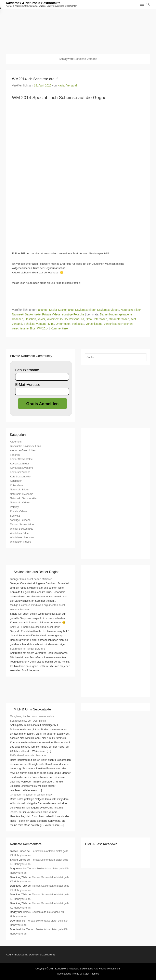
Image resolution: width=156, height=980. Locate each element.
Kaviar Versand (67, 85)
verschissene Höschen (118, 324)
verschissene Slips (24, 328)
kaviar (41, 319)
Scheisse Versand (35, 324)
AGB (9, 955)
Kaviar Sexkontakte (61, 310)
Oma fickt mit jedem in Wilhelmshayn (32, 795)
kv (61, 319)
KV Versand (72, 319)
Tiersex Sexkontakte (22, 524)
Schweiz (15, 516)
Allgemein (16, 442)
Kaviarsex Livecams (22, 468)
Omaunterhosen (119, 319)
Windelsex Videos (20, 542)
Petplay (14, 507)
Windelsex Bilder (20, 533)
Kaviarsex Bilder (85, 310)
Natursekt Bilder (131, 310)
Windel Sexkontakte (22, 529)
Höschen (30, 319)
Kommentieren (60, 328)
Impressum (20, 955)
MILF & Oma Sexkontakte (32, 709)
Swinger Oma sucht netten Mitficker (31, 579)
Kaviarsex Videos (108, 310)
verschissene (94, 324)
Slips (51, 324)
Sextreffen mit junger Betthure (27, 649)
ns (83, 319)
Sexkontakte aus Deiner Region (36, 572)
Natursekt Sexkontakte (26, 314)
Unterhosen (63, 324)
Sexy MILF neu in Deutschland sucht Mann (35, 627)
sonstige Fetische (73, 314)
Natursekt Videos (20, 502)
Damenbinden (109, 314)
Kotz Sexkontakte (20, 477)
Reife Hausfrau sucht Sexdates (28, 755)
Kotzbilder (16, 481)
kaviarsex (53, 319)
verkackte (78, 324)
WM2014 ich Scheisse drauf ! (36, 79)
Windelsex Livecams (22, 537)
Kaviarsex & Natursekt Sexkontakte (33, 3)
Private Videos (51, 314)
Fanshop (42, 310)
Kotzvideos (16, 485)
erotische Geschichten (23, 450)
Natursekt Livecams (22, 494)
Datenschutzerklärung (42, 955)
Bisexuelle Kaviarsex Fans (25, 446)
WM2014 (43, 328)
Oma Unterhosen (96, 319)
